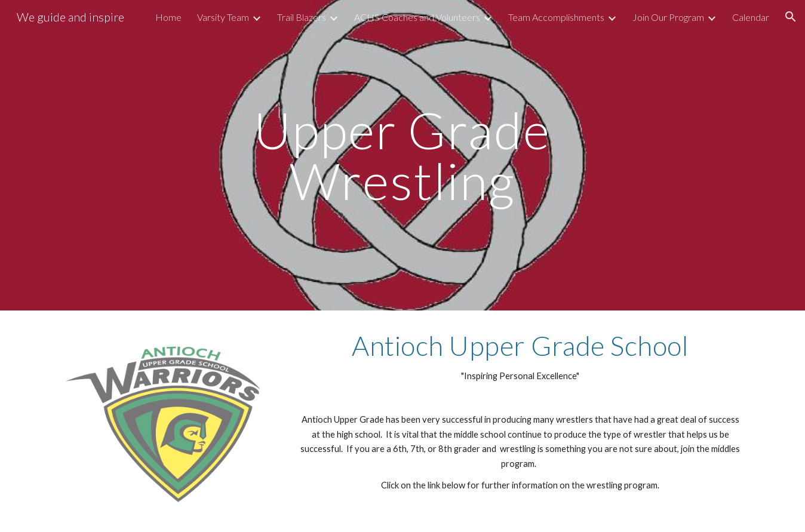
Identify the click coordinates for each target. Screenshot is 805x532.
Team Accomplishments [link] (556, 17)
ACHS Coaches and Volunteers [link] (417, 17)
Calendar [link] (751, 17)
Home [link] (168, 17)
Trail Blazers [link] (302, 17)
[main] (402, 156)
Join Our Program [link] (668, 17)
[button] (791, 17)
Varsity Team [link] (223, 17)
